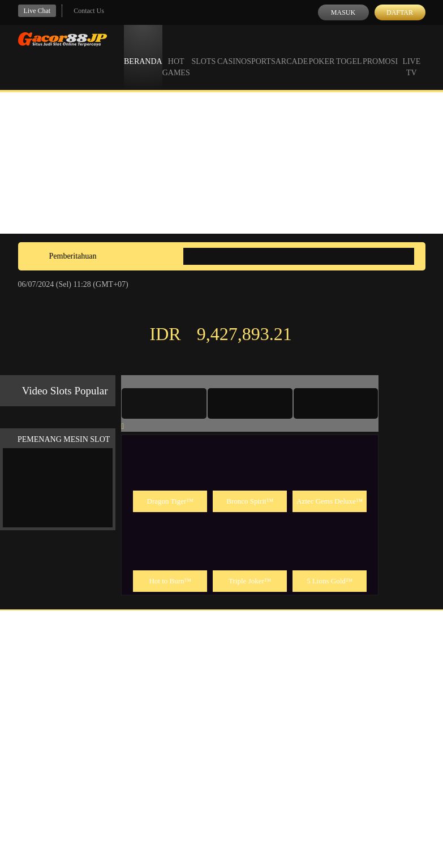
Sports (261, 51)
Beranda (143, 51)
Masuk (343, 12)
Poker (321, 51)
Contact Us (89, 11)
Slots (203, 51)
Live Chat (37, 11)
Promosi (380, 51)
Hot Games (176, 57)
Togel (349, 51)
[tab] (164, 403)
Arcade (292, 51)
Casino (232, 51)
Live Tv (411, 57)
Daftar (400, 12)
